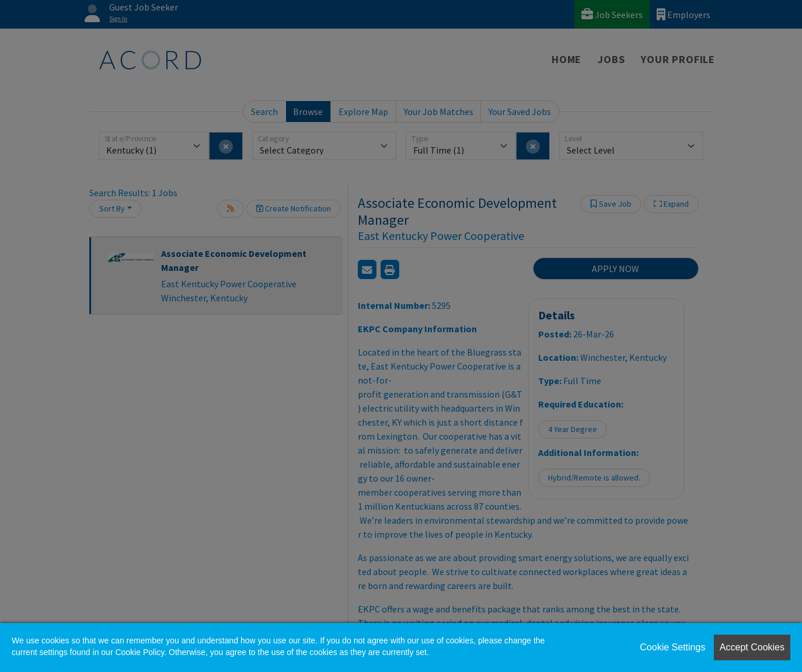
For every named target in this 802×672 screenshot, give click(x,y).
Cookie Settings (672, 647)
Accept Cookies (752, 647)
